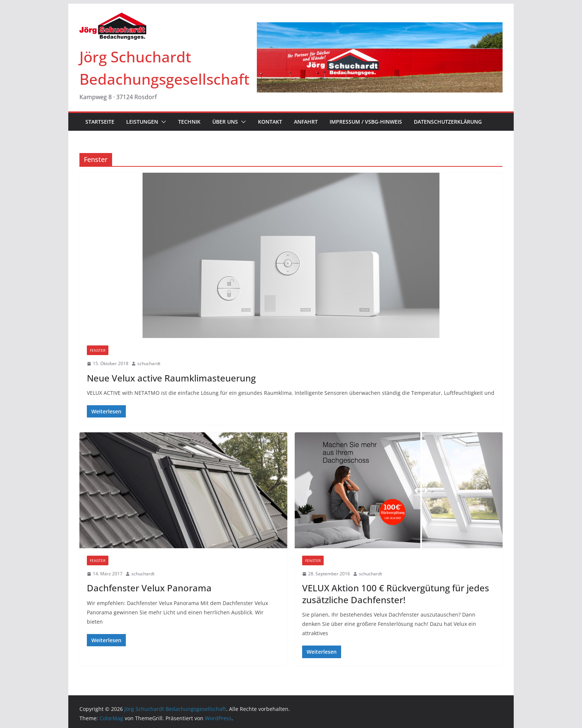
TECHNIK (189, 122)
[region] (380, 57)
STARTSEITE (100, 122)
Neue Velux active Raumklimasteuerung (171, 378)
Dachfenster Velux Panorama (149, 588)
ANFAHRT (306, 122)
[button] (162, 122)
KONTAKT (270, 122)
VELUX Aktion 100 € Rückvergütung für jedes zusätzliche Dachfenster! (396, 594)
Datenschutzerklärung (448, 122)
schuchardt (149, 363)
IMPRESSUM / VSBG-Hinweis (366, 122)
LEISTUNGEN (142, 122)
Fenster (98, 350)
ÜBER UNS (225, 122)
